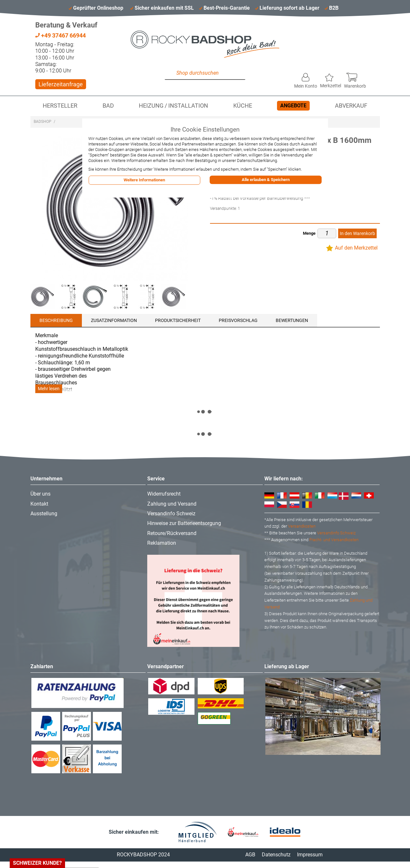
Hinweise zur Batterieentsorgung (184, 523)
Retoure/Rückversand (172, 533)
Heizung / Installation (173, 106)
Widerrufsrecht (164, 494)
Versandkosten (302, 526)
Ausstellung (44, 514)
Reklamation (162, 543)
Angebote (293, 106)
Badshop (43, 122)
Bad (108, 106)
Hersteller (60, 106)
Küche (243, 106)
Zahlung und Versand (172, 504)
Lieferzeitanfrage (61, 84)
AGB (250, 855)
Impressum (310, 855)
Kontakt (39, 504)
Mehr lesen (49, 389)
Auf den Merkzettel (356, 248)
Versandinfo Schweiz (171, 514)
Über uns (40, 494)
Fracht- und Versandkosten (334, 540)
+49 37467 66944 (61, 35)
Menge (309, 233)
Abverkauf (351, 106)
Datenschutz (276, 855)
